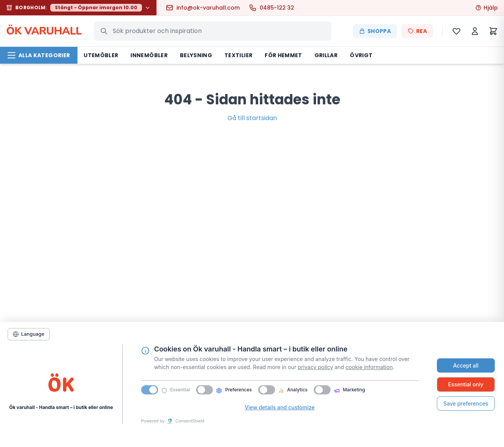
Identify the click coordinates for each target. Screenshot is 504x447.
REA (417, 31)
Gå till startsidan (252, 118)
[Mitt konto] (475, 31)
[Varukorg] (493, 31)
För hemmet (283, 55)
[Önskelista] (456, 31)
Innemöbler (149, 55)
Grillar (326, 55)
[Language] (29, 334)
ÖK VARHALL (44, 31)
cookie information (369, 367)
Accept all (466, 365)
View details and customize (280, 407)
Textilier (238, 55)
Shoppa (375, 31)
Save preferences (466, 403)
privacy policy (315, 367)
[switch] (204, 390)
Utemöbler (101, 55)
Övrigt (361, 55)
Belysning (196, 55)
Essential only (466, 384)
